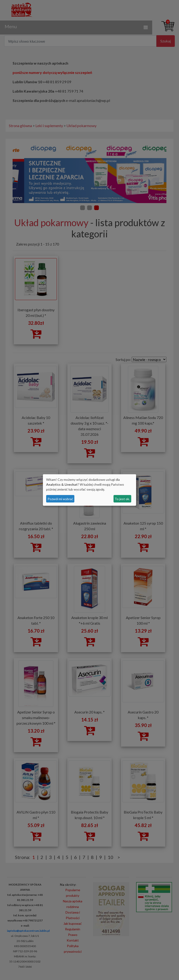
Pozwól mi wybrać (60, 499)
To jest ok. (122, 499)
